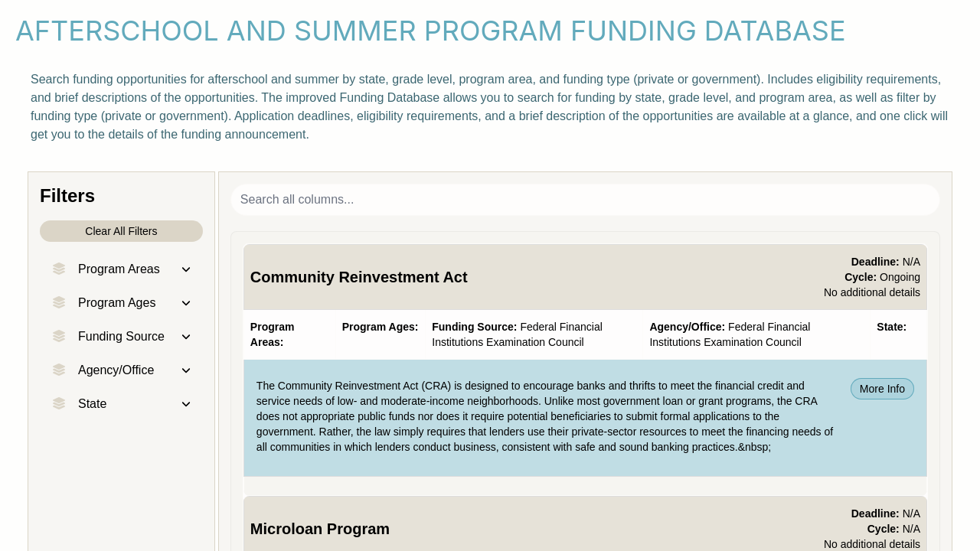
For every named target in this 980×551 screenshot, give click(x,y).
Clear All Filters (121, 231)
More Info (882, 389)
